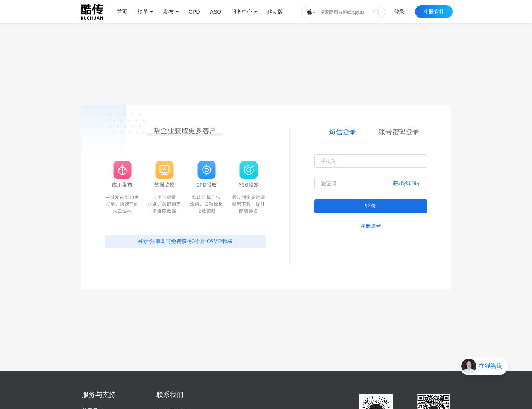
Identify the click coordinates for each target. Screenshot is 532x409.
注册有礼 (434, 12)
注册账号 (371, 226)
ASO (216, 12)
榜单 (145, 12)
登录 (399, 12)
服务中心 (244, 12)
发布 (171, 12)
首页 (122, 12)
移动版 (275, 12)
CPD (194, 12)
